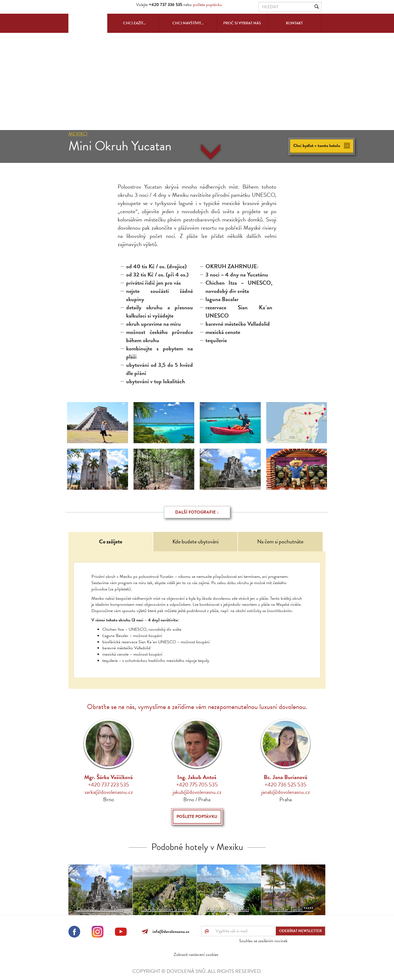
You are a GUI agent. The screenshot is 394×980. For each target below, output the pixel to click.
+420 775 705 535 (197, 785)
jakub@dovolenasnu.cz (197, 792)
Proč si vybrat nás (242, 23)
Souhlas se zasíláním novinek (263, 941)
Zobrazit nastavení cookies (196, 955)
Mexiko (78, 134)
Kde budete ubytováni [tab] (195, 541)
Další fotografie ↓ (197, 512)
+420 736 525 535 (286, 785)
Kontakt (294, 23)
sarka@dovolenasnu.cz (109, 792)
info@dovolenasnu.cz (170, 932)
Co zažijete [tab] (111, 541)
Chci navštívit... (188, 23)
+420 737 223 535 (109, 785)
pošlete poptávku (207, 5)
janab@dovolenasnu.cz (286, 792)
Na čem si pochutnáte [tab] (280, 541)
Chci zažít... (134, 23)
